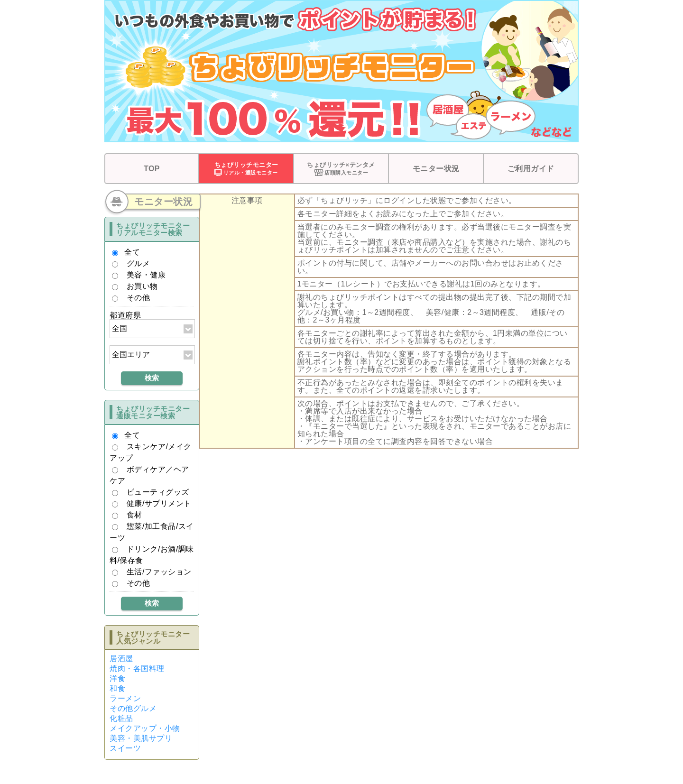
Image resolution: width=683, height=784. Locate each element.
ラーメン (125, 698)
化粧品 (121, 718)
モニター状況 (436, 169)
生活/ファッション (159, 572)
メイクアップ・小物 (145, 728)
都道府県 (125, 315)
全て (132, 252)
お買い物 (142, 286)
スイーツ (125, 748)
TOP (152, 169)
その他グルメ (133, 708)
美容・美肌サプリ (141, 738)
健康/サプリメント (159, 503)
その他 (138, 298)
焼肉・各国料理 (137, 669)
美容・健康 (146, 275)
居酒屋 (121, 659)
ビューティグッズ (158, 492)
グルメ (138, 263)
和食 (117, 688)
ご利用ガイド (531, 169)
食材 (134, 515)
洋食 (117, 678)
